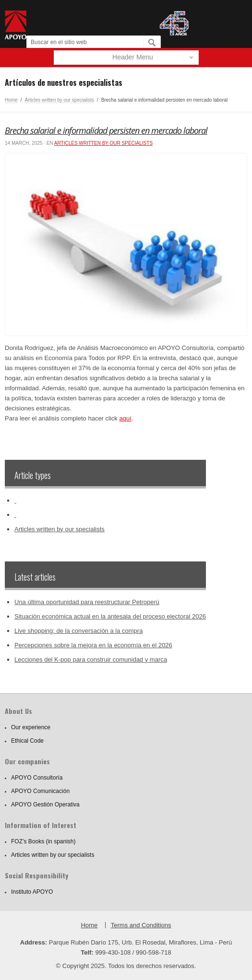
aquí (125, 418)
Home (11, 100)
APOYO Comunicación (40, 791)
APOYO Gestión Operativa (45, 805)
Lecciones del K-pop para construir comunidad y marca (91, 659)
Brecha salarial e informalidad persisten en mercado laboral (106, 130)
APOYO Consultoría (37, 778)
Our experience (31, 727)
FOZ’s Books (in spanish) (43, 841)
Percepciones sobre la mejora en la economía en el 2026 (93, 645)
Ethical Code (27, 741)
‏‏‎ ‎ (15, 500)
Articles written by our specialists (59, 100)
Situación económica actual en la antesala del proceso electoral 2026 (110, 616)
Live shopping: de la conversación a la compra (78, 631)
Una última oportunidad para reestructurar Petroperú (87, 602)
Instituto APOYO (32, 892)
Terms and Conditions (141, 925)
